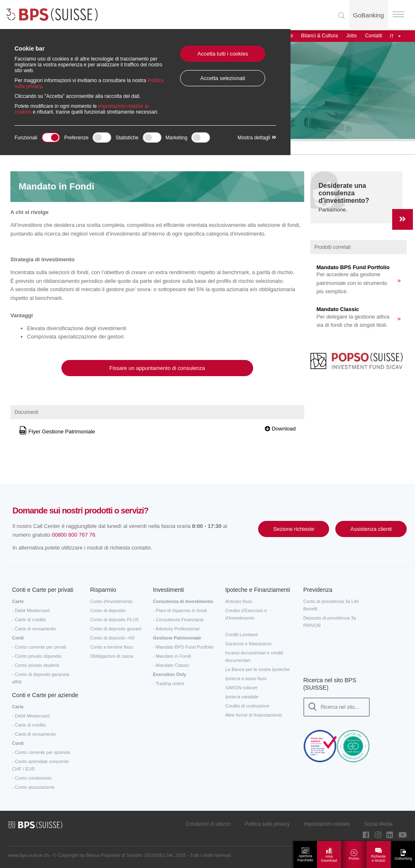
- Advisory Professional (176, 629)
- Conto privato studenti (36, 665)
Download (280, 429)
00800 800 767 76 (74, 535)
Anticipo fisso (239, 601)
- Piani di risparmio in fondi (180, 610)
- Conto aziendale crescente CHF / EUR (40, 765)
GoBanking (369, 15)
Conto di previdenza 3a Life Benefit (331, 605)
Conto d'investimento (111, 601)
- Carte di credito (29, 620)
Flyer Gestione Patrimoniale (57, 432)
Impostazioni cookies (327, 824)
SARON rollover (242, 688)
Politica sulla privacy (267, 824)
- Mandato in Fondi (172, 656)
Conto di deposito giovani (116, 629)
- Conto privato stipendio (37, 656)
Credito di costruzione (247, 706)
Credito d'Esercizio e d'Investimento (246, 614)
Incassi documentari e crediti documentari (254, 656)
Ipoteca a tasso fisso (246, 678)
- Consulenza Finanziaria (178, 620)
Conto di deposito (108, 610)
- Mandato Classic (171, 665)
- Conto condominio (32, 778)
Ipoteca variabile (242, 697)
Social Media (378, 824)
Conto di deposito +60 (112, 638)
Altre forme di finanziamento (254, 715)
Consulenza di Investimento (183, 601)
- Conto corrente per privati (39, 647)
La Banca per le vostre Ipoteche (258, 669)
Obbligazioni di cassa (112, 656)
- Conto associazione (33, 787)
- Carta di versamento (34, 629)
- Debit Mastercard (31, 610)
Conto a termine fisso (112, 647)
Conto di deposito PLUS (114, 620)
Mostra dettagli (257, 138)
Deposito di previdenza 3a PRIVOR (330, 622)
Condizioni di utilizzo (208, 824)
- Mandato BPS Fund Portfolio (183, 647)
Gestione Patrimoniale (177, 638)
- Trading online (169, 683)
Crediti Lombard (242, 635)
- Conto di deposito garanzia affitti (41, 678)
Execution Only (170, 674)
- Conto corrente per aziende (41, 752)
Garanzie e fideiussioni (248, 644)
